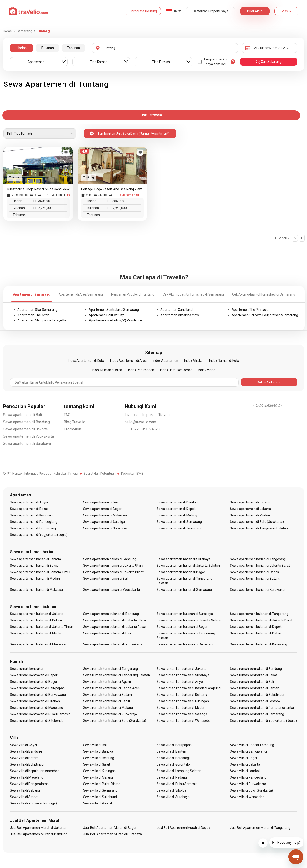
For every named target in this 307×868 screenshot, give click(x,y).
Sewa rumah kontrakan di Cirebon (35, 701)
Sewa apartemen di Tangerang (179, 528)
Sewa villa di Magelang (27, 777)
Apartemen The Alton (33, 315)
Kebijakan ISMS (132, 474)
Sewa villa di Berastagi (173, 758)
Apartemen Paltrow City (106, 315)
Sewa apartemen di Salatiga (104, 522)
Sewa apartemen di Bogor (102, 509)
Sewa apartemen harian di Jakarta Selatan (188, 566)
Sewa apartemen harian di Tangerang (258, 559)
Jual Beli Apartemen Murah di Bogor (110, 828)
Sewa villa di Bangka (98, 751)
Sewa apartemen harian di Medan (35, 579)
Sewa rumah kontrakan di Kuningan (183, 701)
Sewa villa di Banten (171, 751)
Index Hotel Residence (176, 370)
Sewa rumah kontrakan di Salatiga (182, 714)
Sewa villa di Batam (24, 758)
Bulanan (47, 48)
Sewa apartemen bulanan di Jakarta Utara (114, 620)
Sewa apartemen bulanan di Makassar (38, 644)
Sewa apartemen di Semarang (179, 522)
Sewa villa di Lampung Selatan (179, 771)
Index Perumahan (141, 370)
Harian (22, 48)
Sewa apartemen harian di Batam (255, 579)
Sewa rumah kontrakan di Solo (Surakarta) (115, 721)
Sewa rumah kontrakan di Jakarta (182, 669)
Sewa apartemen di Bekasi (30, 509)
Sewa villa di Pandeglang (248, 777)
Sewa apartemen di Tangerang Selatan (259, 528)
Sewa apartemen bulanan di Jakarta (37, 614)
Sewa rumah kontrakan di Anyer (180, 682)
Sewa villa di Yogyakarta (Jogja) (33, 803)
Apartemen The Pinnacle (250, 310)
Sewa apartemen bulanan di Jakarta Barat (261, 620)
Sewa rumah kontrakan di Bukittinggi (257, 695)
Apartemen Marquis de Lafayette (42, 320)
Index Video (207, 370)
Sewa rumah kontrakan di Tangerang (111, 669)
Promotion (72, 429)
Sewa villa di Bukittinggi (27, 764)
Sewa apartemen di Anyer (29, 502)
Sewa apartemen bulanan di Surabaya (185, 614)
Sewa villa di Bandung (26, 751)
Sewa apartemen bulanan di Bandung (111, 614)
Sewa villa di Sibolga (171, 790)
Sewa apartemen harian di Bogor (181, 572)
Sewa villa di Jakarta (245, 764)
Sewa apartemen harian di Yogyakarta (112, 590)
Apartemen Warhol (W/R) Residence (116, 320)
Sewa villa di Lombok (245, 771)
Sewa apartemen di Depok (176, 509)
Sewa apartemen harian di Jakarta (36, 559)
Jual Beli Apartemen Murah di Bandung (39, 834)
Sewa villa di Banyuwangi (248, 751)
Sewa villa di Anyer (24, 745)
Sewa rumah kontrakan (27, 669)
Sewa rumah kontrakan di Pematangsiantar (262, 708)
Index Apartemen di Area (128, 361)
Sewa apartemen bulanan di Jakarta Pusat (115, 627)
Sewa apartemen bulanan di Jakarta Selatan (190, 620)
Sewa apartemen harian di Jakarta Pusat (113, 572)
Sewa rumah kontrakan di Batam (107, 695)
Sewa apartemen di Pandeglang (34, 522)
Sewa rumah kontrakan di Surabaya (183, 675)
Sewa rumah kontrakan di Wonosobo (184, 721)
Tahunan (73, 48)
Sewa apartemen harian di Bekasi (35, 566)
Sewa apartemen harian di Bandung (110, 559)
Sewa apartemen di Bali (22, 415)
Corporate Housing (143, 11)
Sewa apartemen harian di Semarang (184, 590)
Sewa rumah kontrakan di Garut (106, 701)
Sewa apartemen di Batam (250, 502)
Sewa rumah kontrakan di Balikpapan (37, 688)
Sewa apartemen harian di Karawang (257, 590)
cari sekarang (269, 62)
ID (176, 11)
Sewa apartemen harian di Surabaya (184, 559)
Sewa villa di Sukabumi (100, 797)
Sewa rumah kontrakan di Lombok (255, 701)
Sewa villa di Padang (172, 777)
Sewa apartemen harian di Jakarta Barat (260, 566)
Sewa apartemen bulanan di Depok (256, 627)
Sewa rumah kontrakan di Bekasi (254, 675)
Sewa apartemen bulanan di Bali (107, 633)
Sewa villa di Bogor (244, 758)
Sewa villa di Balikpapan (174, 745)
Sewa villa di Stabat (24, 797)
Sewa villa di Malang (98, 777)
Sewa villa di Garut (97, 764)
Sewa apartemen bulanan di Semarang (186, 644)
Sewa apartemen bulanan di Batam (256, 633)
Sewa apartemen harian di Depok (254, 572)
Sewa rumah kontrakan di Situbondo (37, 721)
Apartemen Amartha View (180, 315)
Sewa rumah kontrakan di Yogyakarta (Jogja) (263, 721)
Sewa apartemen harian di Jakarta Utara (113, 566)
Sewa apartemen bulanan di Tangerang (259, 614)
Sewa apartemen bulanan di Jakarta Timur (42, 627)
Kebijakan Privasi (66, 474)
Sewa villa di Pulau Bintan (102, 784)
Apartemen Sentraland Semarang (114, 310)
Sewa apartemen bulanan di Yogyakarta (113, 644)
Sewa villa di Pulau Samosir (177, 784)
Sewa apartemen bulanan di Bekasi (36, 620)
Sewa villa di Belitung (99, 758)
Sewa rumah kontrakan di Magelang (37, 708)
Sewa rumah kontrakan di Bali (252, 682)
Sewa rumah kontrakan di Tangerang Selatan (117, 675)
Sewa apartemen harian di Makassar (37, 590)
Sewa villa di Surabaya (173, 797)
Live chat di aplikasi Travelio (148, 415)
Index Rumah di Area (107, 370)
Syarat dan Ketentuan (100, 474)
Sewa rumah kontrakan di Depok (34, 675)
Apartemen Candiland (176, 310)
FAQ (67, 415)
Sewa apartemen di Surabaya (27, 444)
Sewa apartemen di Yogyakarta (28, 436)
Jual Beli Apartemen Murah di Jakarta (38, 828)
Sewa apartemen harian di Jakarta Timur (40, 572)
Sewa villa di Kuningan (99, 771)
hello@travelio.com (141, 422)
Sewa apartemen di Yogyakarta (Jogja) (39, 535)
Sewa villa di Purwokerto (248, 784)
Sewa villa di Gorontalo (173, 764)
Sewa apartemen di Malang (177, 515)
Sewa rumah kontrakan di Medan (181, 708)
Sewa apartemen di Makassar (105, 515)
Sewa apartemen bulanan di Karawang (258, 644)
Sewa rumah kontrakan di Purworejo (110, 714)
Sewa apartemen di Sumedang (33, 528)
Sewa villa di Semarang (100, 790)
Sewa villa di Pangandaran (29, 784)
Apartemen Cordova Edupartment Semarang (265, 315)
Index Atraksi (194, 361)
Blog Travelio (75, 422)
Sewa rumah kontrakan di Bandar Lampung (189, 688)
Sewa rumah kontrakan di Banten (255, 688)
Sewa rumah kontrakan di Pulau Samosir (40, 714)
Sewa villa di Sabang (25, 790)
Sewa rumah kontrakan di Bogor (34, 682)
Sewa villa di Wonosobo (247, 797)
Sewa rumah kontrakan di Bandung (256, 669)
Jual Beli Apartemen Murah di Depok (184, 828)
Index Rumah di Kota (224, 361)
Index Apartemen (165, 361)
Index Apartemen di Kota (86, 361)
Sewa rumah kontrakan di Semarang (257, 714)
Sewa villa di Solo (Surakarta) (251, 790)
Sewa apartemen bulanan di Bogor (182, 627)
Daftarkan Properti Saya (210, 11)
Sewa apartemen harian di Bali (106, 579)
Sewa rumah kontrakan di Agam (107, 682)
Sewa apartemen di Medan (250, 515)
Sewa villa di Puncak (98, 803)
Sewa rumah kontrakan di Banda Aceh (111, 688)
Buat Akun (255, 11)
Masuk (286, 11)
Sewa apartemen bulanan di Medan (36, 633)
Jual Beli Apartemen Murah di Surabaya (112, 834)
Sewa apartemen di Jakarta (25, 429)
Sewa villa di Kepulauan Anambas (35, 771)
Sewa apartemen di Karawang (32, 515)
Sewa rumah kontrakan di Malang (108, 708)
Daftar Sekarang (269, 382)
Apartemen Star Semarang (37, 310)
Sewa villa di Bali (95, 745)
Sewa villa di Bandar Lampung (252, 745)
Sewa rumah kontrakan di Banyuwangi (38, 695)
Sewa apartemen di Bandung (27, 422)
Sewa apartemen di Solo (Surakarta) (257, 522)
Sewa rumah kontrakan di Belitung (182, 695)
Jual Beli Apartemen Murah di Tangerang (260, 828)
